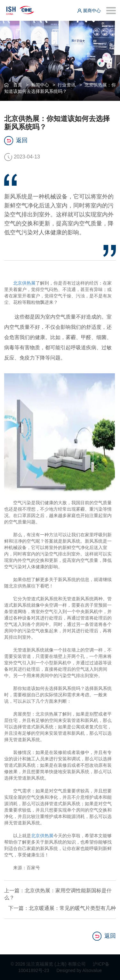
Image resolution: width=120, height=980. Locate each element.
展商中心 (89, 11)
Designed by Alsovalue (79, 970)
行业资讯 (67, 85)
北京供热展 (24, 283)
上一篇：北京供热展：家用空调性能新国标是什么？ (58, 894)
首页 (18, 85)
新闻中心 (40, 85)
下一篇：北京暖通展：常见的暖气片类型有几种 (62, 908)
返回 (16, 141)
